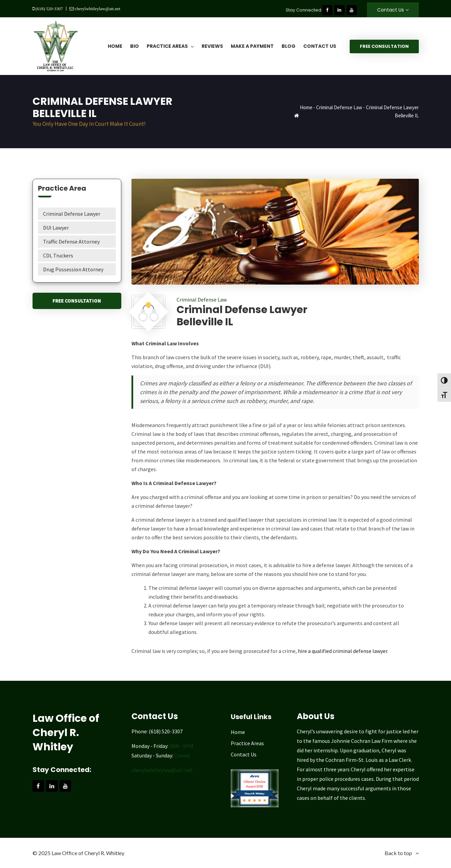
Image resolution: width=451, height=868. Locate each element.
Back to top (398, 853)
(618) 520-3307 (49, 9)
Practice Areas (247, 743)
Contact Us (391, 10)
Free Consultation (384, 46)
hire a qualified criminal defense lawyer (343, 651)
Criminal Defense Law (339, 107)
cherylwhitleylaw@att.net (97, 9)
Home (306, 107)
